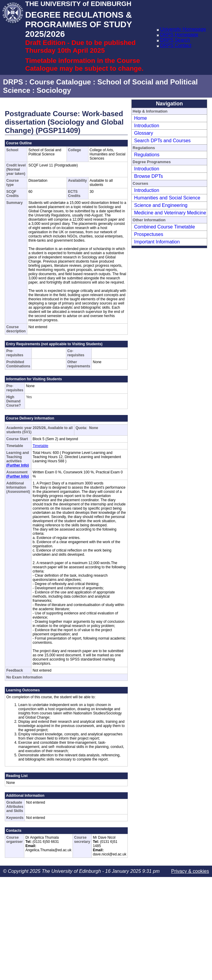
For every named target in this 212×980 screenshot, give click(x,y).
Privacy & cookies (190, 871)
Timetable (40, 446)
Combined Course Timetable (164, 227)
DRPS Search (175, 40)
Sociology (54, 90)
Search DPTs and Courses (162, 141)
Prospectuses (149, 234)
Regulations (147, 155)
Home (140, 118)
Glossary (143, 133)
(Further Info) (18, 465)
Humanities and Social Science (167, 198)
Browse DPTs (148, 176)
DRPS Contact (176, 45)
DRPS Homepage (179, 35)
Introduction (147, 126)
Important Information (157, 242)
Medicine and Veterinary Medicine (170, 213)
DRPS (13, 82)
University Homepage (183, 29)
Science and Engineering (161, 205)
